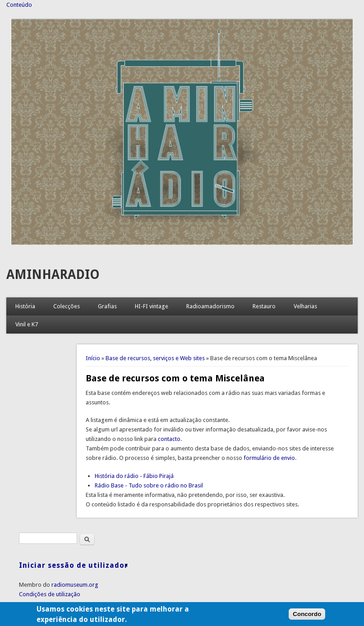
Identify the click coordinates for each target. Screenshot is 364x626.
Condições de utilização (50, 594)
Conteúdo (19, 5)
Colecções (67, 306)
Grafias (107, 306)
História (25, 306)
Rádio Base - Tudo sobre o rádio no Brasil (149, 485)
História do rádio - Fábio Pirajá (134, 476)
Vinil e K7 (27, 324)
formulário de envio (269, 458)
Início (93, 358)
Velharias (305, 306)
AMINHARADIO (53, 275)
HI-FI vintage (152, 306)
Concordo (307, 617)
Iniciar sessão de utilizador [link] (74, 565)
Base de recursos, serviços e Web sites (155, 358)
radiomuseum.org (75, 585)
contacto (169, 439)
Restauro (264, 306)
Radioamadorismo (210, 306)
